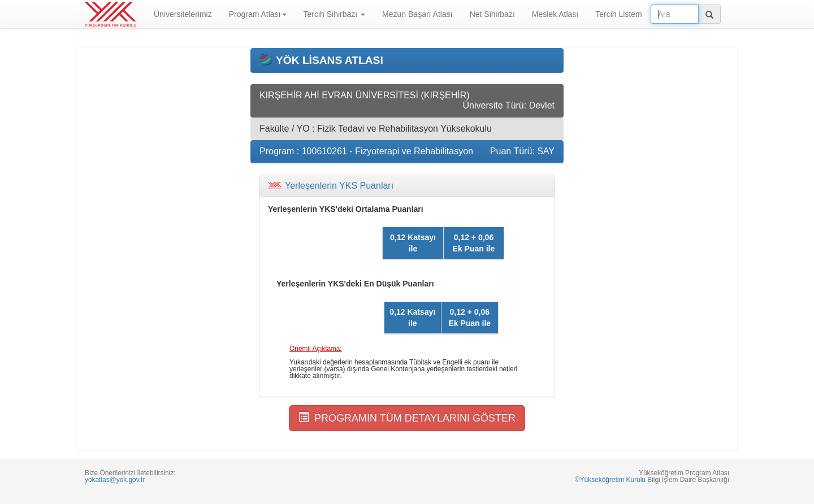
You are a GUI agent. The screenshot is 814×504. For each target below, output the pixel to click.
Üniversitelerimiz (183, 14)
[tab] (407, 186)
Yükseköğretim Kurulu (613, 480)
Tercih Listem (618, 14)
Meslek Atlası (555, 14)
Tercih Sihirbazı (335, 14)
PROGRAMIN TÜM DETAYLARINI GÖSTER (407, 418)
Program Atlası (258, 14)
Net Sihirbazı (492, 14)
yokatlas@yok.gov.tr (115, 480)
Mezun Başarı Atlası (417, 14)
